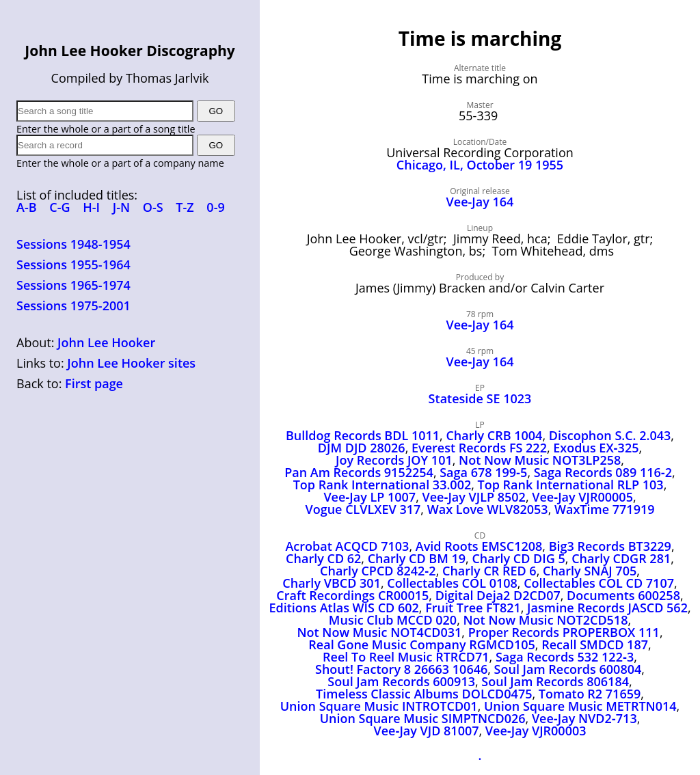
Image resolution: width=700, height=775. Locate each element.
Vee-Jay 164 (480, 202)
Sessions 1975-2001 (73, 305)
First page (94, 383)
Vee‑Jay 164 (480, 325)
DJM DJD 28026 (362, 448)
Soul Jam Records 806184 (555, 681)
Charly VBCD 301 (332, 583)
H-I (91, 207)
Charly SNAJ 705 (590, 571)
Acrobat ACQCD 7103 (347, 546)
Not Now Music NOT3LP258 (540, 460)
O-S (153, 207)
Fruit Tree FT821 (473, 608)
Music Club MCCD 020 (393, 620)
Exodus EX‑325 (596, 448)
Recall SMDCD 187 (595, 644)
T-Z (185, 207)
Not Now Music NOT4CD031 (379, 632)
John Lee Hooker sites (131, 363)
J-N (121, 207)
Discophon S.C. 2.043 (610, 435)
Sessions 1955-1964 (73, 264)
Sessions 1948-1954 (73, 244)
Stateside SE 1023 (480, 398)
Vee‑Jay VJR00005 (582, 497)
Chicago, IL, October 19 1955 (480, 165)
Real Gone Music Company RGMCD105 (422, 644)
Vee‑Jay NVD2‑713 (584, 718)
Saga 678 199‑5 (483, 472)
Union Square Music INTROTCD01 (379, 706)
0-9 (215, 207)
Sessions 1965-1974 (73, 285)
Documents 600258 (623, 595)
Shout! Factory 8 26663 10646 (401, 669)
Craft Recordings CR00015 (352, 595)
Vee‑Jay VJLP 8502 (474, 497)
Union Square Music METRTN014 (580, 706)
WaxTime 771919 (605, 509)
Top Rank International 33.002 (382, 485)
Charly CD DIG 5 (518, 558)
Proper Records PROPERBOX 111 (564, 632)
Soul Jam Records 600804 (568, 669)
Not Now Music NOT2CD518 (546, 620)
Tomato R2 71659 (590, 694)
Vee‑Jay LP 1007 (369, 497)
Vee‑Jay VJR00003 (536, 731)
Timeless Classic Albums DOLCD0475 (424, 694)
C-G (59, 207)
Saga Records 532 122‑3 (565, 657)
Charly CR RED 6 (489, 571)
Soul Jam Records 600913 (401, 681)
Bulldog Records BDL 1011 (363, 435)
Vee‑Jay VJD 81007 (426, 731)
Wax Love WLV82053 (488, 509)
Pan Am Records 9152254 (359, 472)
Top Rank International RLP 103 (571, 485)
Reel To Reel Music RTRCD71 (406, 657)
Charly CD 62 (323, 558)
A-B (27, 207)
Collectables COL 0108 (452, 583)
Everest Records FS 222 (479, 448)
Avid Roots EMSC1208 (479, 546)
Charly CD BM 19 (417, 558)
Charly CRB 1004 (494, 435)
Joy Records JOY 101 (394, 460)
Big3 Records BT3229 (610, 546)
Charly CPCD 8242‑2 (378, 571)
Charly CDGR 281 (621, 558)
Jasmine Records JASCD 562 (607, 608)
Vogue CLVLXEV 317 (363, 509)
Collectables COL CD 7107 (599, 583)
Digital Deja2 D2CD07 (498, 595)
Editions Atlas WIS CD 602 (344, 608)
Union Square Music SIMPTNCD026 (423, 718)
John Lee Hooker (106, 342)
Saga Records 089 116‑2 (603, 472)
